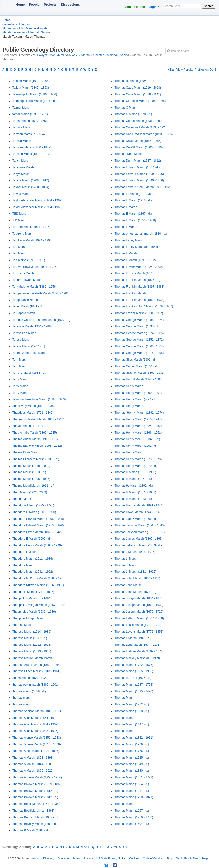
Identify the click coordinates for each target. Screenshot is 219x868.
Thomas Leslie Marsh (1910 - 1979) (138, 625)
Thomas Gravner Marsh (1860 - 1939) (140, 373)
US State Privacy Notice (111, 858)
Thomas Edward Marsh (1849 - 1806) (139, 180)
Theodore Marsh (23, 565)
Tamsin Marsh (22, 141)
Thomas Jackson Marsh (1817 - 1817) (140, 532)
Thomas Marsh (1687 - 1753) (134, 685)
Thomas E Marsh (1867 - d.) (133, 214)
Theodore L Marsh (25, 552)
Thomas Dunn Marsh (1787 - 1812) (138, 161)
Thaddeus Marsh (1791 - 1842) (33, 413)
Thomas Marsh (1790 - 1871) (134, 797)
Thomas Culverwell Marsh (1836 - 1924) (141, 127)
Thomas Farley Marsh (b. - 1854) (136, 247)
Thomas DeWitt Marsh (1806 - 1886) (139, 147)
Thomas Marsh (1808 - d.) (132, 711)
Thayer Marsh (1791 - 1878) (31, 426)
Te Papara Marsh (24, 313)
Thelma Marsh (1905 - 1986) (31, 479)
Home (20, 5)
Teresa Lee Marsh (24, 333)
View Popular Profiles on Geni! (192, 70)
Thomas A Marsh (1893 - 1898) (33, 758)
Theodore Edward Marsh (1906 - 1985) (38, 519)
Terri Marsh (20, 360)
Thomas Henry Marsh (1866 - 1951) (138, 433)
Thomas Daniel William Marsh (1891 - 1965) (144, 134)
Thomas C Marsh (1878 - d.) (133, 114)
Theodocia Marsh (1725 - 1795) (33, 505)
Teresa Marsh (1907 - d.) (29, 346)
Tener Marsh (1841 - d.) (28, 306)
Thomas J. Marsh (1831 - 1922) (135, 572)
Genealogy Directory (16, 24)
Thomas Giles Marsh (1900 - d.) (136, 360)
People (34, 5)
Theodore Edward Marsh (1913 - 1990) (38, 525)
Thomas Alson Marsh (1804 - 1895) (36, 751)
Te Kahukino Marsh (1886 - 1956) (34, 287)
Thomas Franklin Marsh (130, 293)
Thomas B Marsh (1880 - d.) (31, 830)
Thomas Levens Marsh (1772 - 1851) (139, 632)
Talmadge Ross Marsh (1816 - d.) (34, 101)
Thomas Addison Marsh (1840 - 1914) (37, 711)
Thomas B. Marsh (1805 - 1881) (136, 81)
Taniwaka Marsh (23, 167)
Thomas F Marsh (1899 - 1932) (135, 260)
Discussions (70, 5)
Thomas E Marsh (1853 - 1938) (135, 220)
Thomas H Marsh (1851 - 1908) (135, 492)
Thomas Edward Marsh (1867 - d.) (137, 167)
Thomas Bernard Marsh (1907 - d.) (35, 817)
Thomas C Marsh (126, 108)
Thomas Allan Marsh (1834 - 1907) (35, 724)
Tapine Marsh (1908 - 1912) (31, 180)
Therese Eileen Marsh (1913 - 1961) (36, 671)
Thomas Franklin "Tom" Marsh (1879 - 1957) (144, 306)
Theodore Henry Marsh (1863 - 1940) (37, 545)
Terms (76, 858)
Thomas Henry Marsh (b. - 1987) (136, 399)
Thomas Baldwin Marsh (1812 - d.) (35, 791)
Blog (170, 858)
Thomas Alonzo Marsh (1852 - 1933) (37, 738)
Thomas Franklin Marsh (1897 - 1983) (140, 287)
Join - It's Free (135, 7)
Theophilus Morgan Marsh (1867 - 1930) (39, 605)
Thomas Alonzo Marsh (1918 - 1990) (37, 744)
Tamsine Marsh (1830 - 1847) (32, 147)
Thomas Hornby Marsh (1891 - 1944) (139, 505)
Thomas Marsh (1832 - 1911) (134, 738)
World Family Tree (187, 858)
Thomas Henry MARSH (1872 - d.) (137, 439)
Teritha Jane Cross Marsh (29, 353)
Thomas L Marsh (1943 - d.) (133, 638)
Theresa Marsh (22, 625)
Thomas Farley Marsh (129, 240)
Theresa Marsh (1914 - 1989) (32, 632)
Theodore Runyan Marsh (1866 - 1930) (38, 585)
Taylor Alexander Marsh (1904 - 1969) (37, 200)
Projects (50, 5)
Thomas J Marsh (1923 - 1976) (135, 552)
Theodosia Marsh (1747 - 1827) (33, 592)
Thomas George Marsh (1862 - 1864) (139, 346)
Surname (63, 858)
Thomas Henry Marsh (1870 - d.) (136, 466)
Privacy (88, 858)
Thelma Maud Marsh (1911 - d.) (33, 486)
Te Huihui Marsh (23, 273)
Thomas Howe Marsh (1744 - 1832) (138, 512)
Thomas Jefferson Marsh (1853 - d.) (138, 545)
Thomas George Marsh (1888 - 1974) (139, 320)
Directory (49, 858)
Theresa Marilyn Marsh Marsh (32, 658)
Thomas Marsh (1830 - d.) (132, 771)
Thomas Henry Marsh (129, 386)
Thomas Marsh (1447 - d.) (132, 724)
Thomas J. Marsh (126, 559)
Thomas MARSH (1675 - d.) (133, 678)
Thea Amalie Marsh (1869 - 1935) (35, 433)
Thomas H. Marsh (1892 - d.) (134, 486)
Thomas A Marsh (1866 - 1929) (33, 771)
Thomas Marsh (125, 698)
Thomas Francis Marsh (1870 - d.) (137, 273)
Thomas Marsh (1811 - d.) (132, 791)
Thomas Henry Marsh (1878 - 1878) (138, 459)
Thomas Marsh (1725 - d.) (132, 758)
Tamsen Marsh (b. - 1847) (29, 134)
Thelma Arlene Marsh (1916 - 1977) (36, 439)
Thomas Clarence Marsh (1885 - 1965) (140, 101)
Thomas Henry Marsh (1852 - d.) (136, 446)
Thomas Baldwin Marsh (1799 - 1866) (37, 784)
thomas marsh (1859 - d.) (29, 691)
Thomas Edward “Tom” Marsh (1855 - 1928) (143, 187)
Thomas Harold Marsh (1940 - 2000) (139, 379)
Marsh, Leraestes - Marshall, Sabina (26, 32)
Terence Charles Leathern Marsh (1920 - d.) (41, 320)
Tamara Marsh (22, 127)
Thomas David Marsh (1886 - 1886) (138, 141)
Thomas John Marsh (128, 585)
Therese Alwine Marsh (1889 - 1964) (36, 665)
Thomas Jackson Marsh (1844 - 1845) (140, 525)
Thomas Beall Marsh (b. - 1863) (33, 811)
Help (205, 858)
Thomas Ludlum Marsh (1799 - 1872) (139, 651)
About (36, 858)
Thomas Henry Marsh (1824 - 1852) (138, 426)
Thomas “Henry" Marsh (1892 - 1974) (139, 413)
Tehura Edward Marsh (27, 280)
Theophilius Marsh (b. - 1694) (32, 598)
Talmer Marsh (21, 108)
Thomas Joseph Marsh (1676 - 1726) (139, 612)
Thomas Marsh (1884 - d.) (132, 784)
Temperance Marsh (25, 300)
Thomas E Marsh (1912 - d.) (133, 200)
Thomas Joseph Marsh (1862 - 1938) (139, 605)
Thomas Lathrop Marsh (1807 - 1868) (139, 618)
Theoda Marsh (22, 499)
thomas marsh (22, 698)
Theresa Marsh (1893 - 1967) (32, 651)
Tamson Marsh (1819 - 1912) (31, 154)
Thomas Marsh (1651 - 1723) (134, 777)
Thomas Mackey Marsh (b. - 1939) (137, 658)
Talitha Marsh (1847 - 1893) (31, 88)
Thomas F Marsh (126, 253)
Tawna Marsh (21, 194)
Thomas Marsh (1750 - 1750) (134, 817)
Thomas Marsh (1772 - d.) (132, 704)
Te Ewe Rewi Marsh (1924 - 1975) (35, 267)
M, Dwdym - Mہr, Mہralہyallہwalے (25, 28)
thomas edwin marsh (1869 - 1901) (35, 685)
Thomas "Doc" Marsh (129, 154)
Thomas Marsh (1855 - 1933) (134, 671)
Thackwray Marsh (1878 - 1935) (33, 406)
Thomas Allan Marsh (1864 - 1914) (35, 718)
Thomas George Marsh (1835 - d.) (137, 326)
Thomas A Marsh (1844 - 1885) (33, 764)
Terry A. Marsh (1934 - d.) (29, 373)
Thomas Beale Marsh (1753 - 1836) (36, 804)
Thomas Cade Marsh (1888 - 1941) (138, 94)
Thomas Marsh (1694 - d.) (132, 824)
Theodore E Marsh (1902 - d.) (32, 539)
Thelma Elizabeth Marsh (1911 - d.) (36, 459)
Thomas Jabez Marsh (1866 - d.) (136, 519)
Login (152, 7)
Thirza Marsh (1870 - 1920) (30, 678)
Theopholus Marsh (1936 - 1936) (34, 612)
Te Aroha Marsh (23, 234)
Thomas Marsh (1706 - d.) (132, 744)
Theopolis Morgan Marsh (29, 618)
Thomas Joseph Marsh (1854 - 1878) (139, 598)
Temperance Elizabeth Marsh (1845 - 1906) (41, 293)
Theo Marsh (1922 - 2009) (30, 492)
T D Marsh (19, 220)
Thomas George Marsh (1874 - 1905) (139, 333)
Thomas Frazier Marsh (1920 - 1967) (139, 313)
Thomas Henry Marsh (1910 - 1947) (138, 419)
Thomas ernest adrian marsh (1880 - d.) (141, 234)
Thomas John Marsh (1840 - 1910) (138, 578)
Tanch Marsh (21, 161)
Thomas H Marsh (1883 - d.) (133, 499)
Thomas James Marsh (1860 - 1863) (139, 539)
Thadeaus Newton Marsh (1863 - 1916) (38, 419)
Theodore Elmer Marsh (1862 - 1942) (37, 532)
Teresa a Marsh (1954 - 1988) (32, 326)
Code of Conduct (153, 858)
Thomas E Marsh (126, 207)
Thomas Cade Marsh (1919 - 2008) (138, 88)
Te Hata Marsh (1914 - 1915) (31, 227)
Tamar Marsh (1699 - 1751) (30, 121)
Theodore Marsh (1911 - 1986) (33, 559)
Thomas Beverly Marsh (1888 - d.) (35, 824)
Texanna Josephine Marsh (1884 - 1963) (39, 399)
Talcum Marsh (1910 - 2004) (31, 81)
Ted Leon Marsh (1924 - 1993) (32, 240)
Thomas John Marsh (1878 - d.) (135, 592)
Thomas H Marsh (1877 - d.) (133, 479)
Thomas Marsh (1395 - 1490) (134, 691)
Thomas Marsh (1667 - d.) (132, 811)
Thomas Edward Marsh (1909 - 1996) (139, 174)
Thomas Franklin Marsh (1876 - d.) (138, 280)
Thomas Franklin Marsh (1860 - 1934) (140, 300)
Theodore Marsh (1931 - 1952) (33, 572)
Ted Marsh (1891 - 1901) (29, 260)
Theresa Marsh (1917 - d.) (30, 638)
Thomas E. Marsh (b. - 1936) (134, 194)
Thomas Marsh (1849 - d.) (132, 764)
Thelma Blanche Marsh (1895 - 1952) (37, 446)
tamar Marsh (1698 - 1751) (30, 114)
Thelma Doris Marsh (26, 452)
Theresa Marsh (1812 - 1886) (32, 645)
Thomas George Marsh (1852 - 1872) (139, 340)
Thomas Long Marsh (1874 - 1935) (138, 645)
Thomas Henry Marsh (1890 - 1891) (138, 393)
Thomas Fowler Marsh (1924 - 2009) (139, 267)
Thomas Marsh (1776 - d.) (132, 751)
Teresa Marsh (21, 340)
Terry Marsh (20, 379)
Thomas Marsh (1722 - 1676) (134, 665)
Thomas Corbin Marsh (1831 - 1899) (139, 121)
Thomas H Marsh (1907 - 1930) (135, 472)
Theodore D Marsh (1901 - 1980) (34, 512)
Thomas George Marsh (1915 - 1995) (139, 353)
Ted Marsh (19, 247)
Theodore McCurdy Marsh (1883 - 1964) (39, 578)
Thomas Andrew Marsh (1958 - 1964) (37, 777)
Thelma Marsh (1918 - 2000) (31, 466)
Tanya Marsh (21, 174)
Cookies (134, 858)
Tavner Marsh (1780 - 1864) (31, 187)
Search (209, 6)
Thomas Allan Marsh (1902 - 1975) (35, 731)
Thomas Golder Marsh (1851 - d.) (137, 366)
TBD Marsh (20, 214)
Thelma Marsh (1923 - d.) (29, 472)
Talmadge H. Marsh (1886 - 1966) (35, 94)
